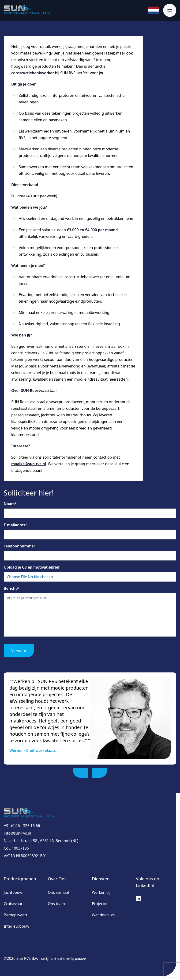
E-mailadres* (15, 525)
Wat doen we (103, 915)
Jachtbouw (13, 892)
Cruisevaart (14, 904)
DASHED (81, 959)
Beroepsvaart (15, 915)
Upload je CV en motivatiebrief (32, 567)
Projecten (100, 904)
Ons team (56, 904)
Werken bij (101, 892)
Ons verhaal (58, 892)
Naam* (10, 504)
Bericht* (11, 588)
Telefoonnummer (20, 546)
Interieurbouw (16, 926)
